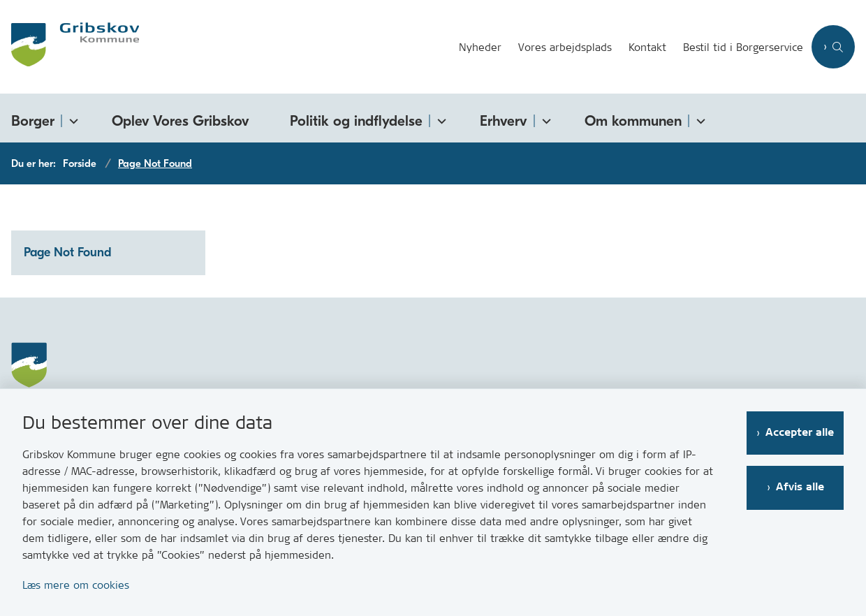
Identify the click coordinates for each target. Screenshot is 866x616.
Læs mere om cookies (76, 585)
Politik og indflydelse (356, 121)
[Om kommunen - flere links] (698, 118)
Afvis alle (800, 487)
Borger (33, 121)
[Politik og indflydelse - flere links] (439, 118)
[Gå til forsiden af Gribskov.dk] (69, 47)
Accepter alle (800, 433)
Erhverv (504, 121)
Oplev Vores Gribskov (181, 121)
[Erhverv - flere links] (544, 118)
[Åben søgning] (833, 47)
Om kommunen (633, 121)
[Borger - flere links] (71, 118)
